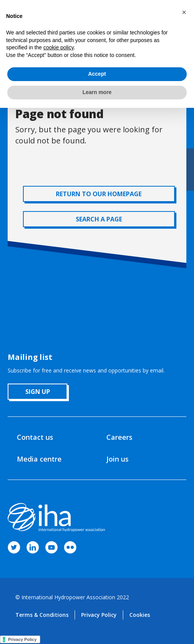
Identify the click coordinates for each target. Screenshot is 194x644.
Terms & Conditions (42, 615)
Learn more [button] (97, 92)
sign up (38, 392)
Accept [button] (97, 74)
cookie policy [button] (58, 47)
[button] (184, 12)
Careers (119, 437)
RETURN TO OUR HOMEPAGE (99, 194)
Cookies (140, 615)
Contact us (35, 437)
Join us (117, 459)
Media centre (39, 459)
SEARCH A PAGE (99, 219)
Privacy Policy (99, 615)
